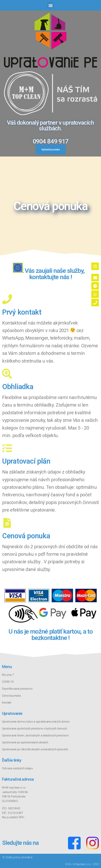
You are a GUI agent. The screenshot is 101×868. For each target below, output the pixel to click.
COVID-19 (8, 682)
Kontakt (7, 703)
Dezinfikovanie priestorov (17, 689)
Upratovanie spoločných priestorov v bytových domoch (34, 729)
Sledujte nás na (20, 843)
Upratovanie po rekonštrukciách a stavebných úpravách (35, 749)
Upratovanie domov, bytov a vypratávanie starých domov (36, 722)
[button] (50, 5)
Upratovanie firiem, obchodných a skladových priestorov (35, 735)
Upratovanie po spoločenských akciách (25, 742)
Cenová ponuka (11, 696)
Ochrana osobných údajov (17, 768)
